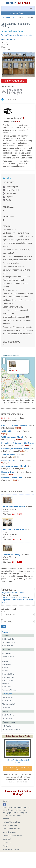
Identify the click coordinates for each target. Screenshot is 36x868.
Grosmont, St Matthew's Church (15, 449)
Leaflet (18, 398)
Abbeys (5, 661)
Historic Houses (8, 680)
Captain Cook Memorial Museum (16, 425)
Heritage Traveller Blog (11, 822)
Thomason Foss (8, 454)
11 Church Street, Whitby (14, 507)
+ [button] (4, 360)
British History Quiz (10, 825)
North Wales (17, 600)
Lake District (23, 597)
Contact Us (7, 843)
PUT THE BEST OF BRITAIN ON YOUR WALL (18, 768)
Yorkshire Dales (8, 698)
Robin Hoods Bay (9, 639)
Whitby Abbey (7, 431)
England (5, 593)
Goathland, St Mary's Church (14, 466)
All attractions (7, 653)
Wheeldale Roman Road (12, 478)
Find (3, 611)
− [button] (4, 362)
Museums (6, 684)
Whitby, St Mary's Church (12, 437)
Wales (22, 593)
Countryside (7, 694)
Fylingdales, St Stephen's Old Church (18, 443)
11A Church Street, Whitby (14, 529)
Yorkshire (7, 17)
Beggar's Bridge (8, 472)
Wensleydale (7, 707)
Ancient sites (7, 664)
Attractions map (9, 656)
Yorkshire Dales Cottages (11, 729)
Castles (5, 668)
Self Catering (7, 726)
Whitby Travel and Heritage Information (17, 35)
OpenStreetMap (25, 398)
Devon (5, 597)
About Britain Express (11, 849)
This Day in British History (12, 836)
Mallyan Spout (8, 460)
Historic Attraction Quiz (11, 829)
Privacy (5, 846)
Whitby (15, 17)
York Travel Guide (9, 642)
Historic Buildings (8, 674)
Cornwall (12, 597)
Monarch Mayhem (9, 832)
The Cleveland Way (9, 704)
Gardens (5, 671)
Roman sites (7, 687)
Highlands (6, 600)
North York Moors (8, 701)
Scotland (14, 593)
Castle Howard (8, 646)
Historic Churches (9, 677)
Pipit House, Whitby (12, 555)
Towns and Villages (9, 690)
